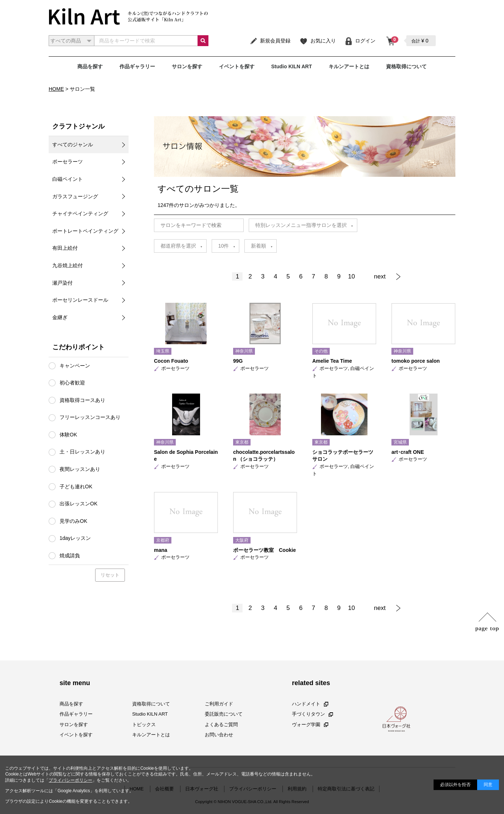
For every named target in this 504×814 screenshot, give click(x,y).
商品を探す (90, 66)
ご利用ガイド (219, 704)
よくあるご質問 (221, 724)
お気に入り (318, 41)
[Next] (385, 277)
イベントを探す (237, 66)
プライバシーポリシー (70, 780)
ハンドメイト (310, 704)
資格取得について (406, 66)
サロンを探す (187, 66)
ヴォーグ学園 (310, 724)
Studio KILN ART (292, 66)
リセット (110, 575)
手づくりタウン (312, 714)
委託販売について (224, 714)
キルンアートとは (349, 66)
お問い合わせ (219, 735)
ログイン (360, 41)
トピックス (144, 724)
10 (352, 276)
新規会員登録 (270, 41)
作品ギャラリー (137, 66)
